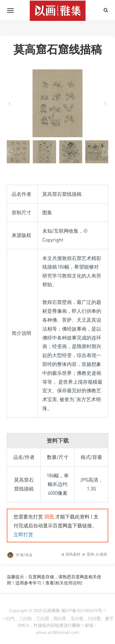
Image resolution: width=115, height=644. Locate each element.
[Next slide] (105, 103)
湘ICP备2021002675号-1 (84, 610)
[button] (18, 152)
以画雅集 (52, 610)
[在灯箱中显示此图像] (57, 103)
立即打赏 (23, 534)
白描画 (101, 554)
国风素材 (73, 554)
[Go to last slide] (10, 103)
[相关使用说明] (68, 583)
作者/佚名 (24, 555)
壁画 (90, 554)
